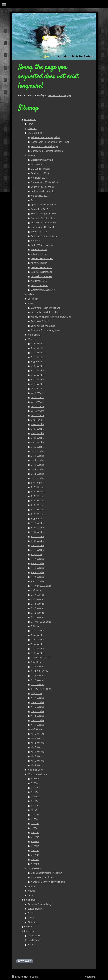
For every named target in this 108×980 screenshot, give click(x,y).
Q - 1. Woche (37, 617)
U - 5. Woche (37, 460)
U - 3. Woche (37, 469)
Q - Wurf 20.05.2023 (41, 622)
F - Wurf (35, 841)
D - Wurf (35, 850)
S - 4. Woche (37, 537)
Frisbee (35, 200)
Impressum (30, 931)
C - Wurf (35, 855)
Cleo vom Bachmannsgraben (45, 330)
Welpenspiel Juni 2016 (42, 258)
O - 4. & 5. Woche (40, 671)
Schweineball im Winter (43, 187)
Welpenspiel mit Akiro (42, 267)
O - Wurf (35, 801)
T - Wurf (35, 779)
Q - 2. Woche (37, 613)
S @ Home (36, 519)
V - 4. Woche (37, 433)
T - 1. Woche (37, 514)
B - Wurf (35, 859)
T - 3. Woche (37, 505)
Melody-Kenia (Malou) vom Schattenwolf (51, 317)
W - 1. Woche (38, 415)
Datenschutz (34, 936)
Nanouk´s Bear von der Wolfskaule (48, 882)
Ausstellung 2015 (39, 209)
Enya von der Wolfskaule (43, 326)
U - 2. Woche (37, 474)
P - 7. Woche (37, 631)
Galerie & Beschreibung (39, 904)
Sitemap (34, 977)
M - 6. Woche (38, 743)
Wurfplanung (34, 335)
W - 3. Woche (38, 406)
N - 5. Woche (37, 707)
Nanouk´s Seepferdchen (43, 218)
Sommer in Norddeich (42, 272)
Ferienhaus (30, 900)
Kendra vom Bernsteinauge (44, 146)
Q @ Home (36, 590)
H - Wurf (35, 832)
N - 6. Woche (37, 702)
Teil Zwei (35, 241)
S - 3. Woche (37, 541)
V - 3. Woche (37, 438)
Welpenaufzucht (36, 770)
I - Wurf (35, 828)
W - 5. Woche (38, 398)
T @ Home (36, 483)
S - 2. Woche (37, 545)
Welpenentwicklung (37, 774)
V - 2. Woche (37, 442)
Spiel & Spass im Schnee (43, 205)
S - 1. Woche (37, 550)
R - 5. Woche (37, 563)
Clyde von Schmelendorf (43, 877)
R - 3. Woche (37, 572)
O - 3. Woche (37, 676)
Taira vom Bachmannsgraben (45, 137)
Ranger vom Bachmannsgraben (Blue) (50, 142)
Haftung (31, 945)
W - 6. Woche (38, 393)
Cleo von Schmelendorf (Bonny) (47, 873)
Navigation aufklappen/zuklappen (54, 4)
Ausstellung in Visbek (41, 276)
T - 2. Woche (37, 510)
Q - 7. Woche (37, 595)
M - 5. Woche (38, 747)
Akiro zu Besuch (39, 263)
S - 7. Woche (37, 523)
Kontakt (28, 927)
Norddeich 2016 (39, 250)
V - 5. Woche (37, 429)
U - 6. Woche (37, 456)
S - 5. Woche (37, 532)
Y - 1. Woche (37, 384)
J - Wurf (35, 824)
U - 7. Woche (37, 451)
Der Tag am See (39, 164)
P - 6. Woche (37, 635)
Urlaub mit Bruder (40, 254)
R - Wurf (35, 788)
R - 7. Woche (37, 559)
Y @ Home (36, 362)
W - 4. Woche (38, 402)
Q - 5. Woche (37, 599)
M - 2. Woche (38, 761)
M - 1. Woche (38, 765)
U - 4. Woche (37, 465)
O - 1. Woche (37, 685)
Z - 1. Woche (37, 357)
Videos (31, 294)
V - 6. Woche (37, 424)
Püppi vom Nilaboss (41, 321)
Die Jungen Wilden (40, 169)
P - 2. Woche (37, 653)
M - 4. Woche (38, 752)
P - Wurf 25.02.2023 (41, 658)
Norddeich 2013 (39, 178)
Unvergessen (34, 868)
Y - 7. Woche (37, 371)
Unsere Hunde (35, 133)
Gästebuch (33, 886)
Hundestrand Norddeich (43, 227)
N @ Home (36, 693)
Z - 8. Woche (37, 344)
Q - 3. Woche (37, 608)
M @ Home (37, 729)
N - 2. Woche (37, 720)
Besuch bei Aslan (39, 285)
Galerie (31, 155)
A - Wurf (35, 864)
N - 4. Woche (37, 711)
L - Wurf (35, 815)
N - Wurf (35, 806)
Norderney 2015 (39, 232)
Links (30, 895)
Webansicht (90, 977)
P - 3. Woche (37, 649)
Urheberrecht (34, 940)
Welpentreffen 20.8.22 (42, 160)
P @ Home (36, 626)
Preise (31, 913)
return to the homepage (59, 95)
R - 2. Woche (37, 577)
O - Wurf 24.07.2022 (41, 689)
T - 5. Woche (37, 496)
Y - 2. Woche (37, 380)
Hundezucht (30, 119)
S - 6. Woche (37, 528)
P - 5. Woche (37, 640)
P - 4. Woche (37, 644)
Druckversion (20, 977)
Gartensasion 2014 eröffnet (44, 182)
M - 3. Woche (38, 756)
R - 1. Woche (37, 581)
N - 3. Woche (37, 716)
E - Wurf (35, 846)
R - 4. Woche (37, 568)
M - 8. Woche (38, 734)
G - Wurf (35, 837)
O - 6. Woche (37, 667)
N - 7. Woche (37, 698)
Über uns (32, 128)
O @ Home (36, 662)
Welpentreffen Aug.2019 (43, 290)
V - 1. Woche (37, 447)
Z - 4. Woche (37, 348)
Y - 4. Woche (37, 375)
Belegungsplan (35, 909)
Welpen (31, 339)
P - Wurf (35, 797)
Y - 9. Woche (37, 366)
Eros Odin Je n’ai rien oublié (45, 312)
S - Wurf (35, 783)
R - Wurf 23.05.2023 (41, 586)
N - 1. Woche (37, 725)
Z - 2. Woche (37, 353)
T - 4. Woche (37, 501)
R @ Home (36, 554)
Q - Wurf (35, 792)
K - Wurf (35, 819)
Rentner (32, 303)
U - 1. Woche (37, 478)
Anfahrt (31, 891)
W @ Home (37, 389)
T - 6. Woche (37, 492)
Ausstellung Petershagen (43, 223)
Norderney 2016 (39, 281)
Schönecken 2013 (40, 173)
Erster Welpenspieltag (42, 245)
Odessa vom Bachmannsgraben (47, 151)
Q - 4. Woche (37, 604)
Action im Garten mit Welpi (44, 236)
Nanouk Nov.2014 (40, 196)
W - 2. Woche (38, 411)
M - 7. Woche (38, 738)
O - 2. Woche (37, 680)
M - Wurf (35, 810)
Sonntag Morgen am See (43, 214)
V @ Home (36, 420)
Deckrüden (33, 299)
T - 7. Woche (37, 487)
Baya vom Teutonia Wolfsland (46, 308)
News (30, 124)
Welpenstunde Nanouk (42, 191)
